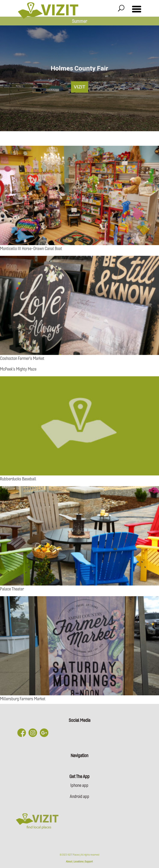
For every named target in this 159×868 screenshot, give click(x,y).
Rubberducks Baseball (18, 479)
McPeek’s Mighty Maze (18, 369)
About (69, 861)
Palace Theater (12, 589)
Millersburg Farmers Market (23, 698)
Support (89, 861)
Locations (78, 861)
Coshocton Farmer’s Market (22, 358)
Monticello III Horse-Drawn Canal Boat (31, 248)
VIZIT (80, 87)
